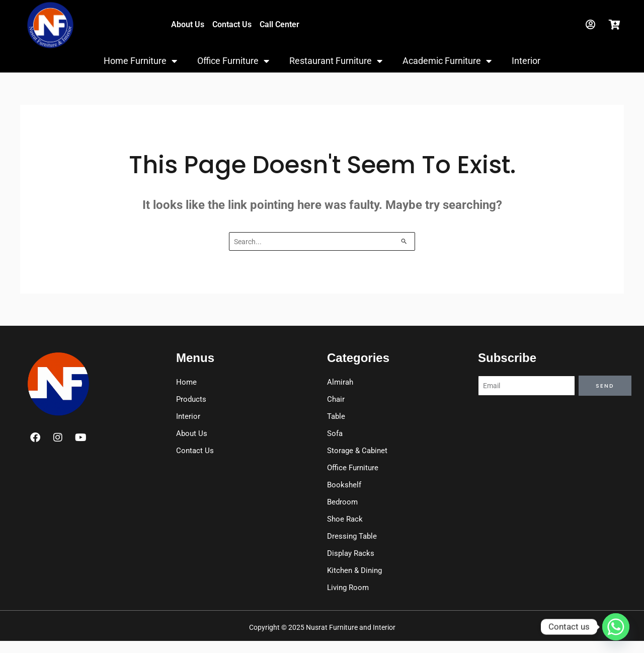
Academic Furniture (447, 61)
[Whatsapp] (616, 627)
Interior (526, 61)
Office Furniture (233, 61)
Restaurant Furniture (336, 61)
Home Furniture (140, 61)
